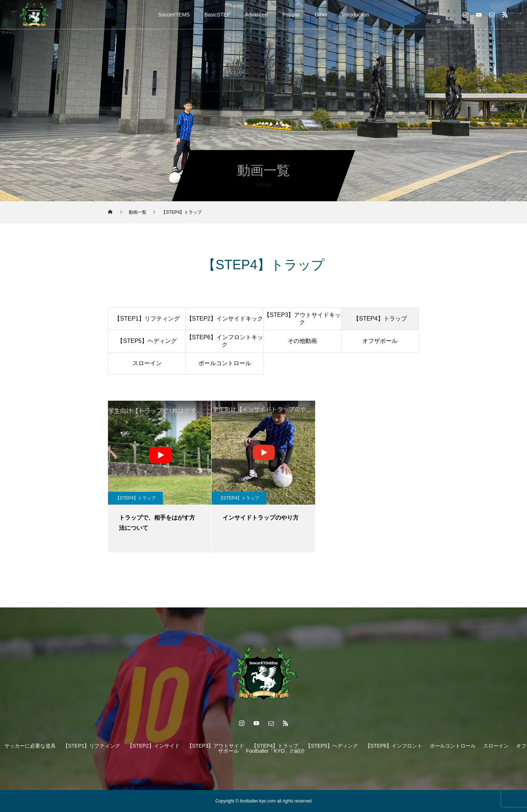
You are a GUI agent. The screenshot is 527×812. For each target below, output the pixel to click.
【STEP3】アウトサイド (216, 746)
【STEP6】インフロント (394, 746)
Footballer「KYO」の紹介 (276, 751)
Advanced (256, 15)
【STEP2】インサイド (153, 746)
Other (321, 15)
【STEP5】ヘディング (147, 341)
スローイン (147, 363)
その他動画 (302, 341)
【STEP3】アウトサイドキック (302, 318)
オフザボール (380, 341)
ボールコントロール (225, 363)
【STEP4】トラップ (380, 319)
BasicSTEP (217, 15)
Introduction (356, 15)
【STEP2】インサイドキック (225, 319)
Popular (291, 15)
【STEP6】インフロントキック (225, 341)
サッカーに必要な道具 (30, 746)
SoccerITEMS (174, 15)
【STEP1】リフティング (147, 319)
